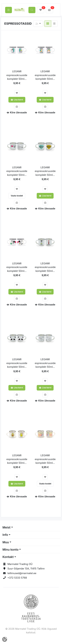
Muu (6, 542)
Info (5, 535)
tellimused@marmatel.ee (22, 573)
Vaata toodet (17, 196)
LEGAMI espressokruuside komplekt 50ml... (17, 75)
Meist (6, 527)
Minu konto (10, 550)
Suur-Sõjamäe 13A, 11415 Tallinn (26, 569)
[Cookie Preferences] (5, 639)
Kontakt (8, 557)
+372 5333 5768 (17, 578)
